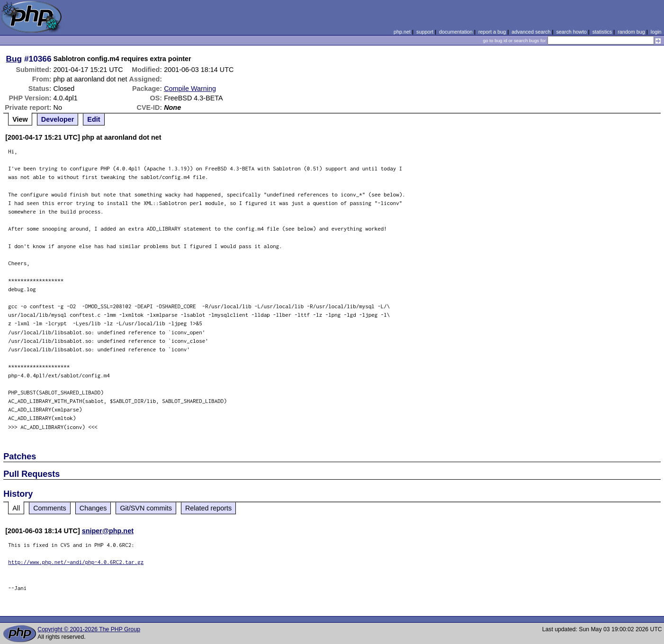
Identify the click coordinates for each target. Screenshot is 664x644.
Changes (93, 508)
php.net (402, 32)
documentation (456, 32)
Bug (14, 59)
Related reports (208, 508)
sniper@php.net (108, 531)
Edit (94, 119)
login (656, 32)
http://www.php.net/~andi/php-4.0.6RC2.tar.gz (76, 562)
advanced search (531, 32)
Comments (50, 508)
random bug (631, 32)
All (16, 508)
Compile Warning (190, 89)
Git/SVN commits (146, 508)
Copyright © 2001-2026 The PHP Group (89, 629)
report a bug (492, 32)
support (425, 32)
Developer (58, 119)
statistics (602, 32)
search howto (571, 32)
